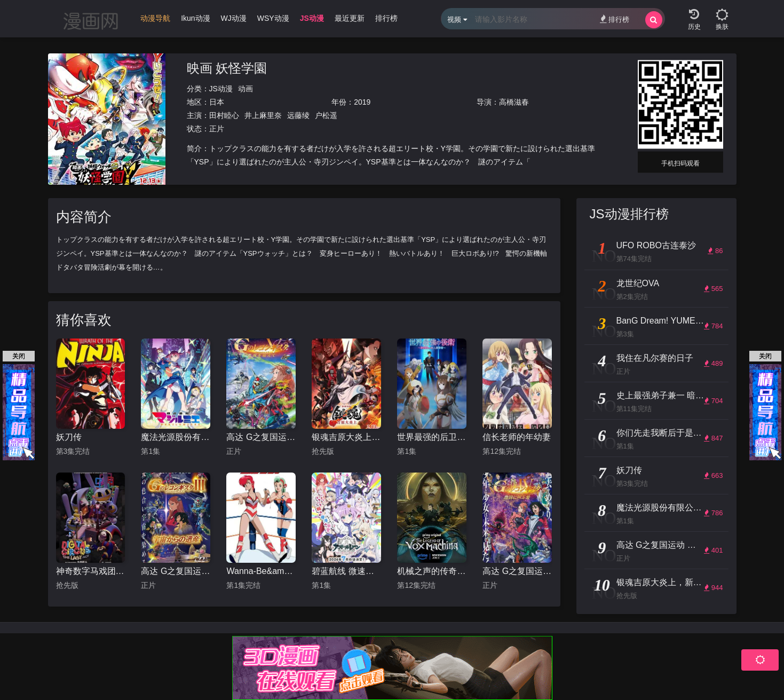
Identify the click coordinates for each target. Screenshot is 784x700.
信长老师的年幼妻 (517, 437)
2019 (362, 102)
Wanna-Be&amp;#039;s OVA (261, 571)
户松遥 (326, 115)
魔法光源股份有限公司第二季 (176, 437)
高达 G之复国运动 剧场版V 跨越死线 (261, 437)
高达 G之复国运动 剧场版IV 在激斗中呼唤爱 (517, 571)
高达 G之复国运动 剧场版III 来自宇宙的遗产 (176, 571)
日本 (217, 102)
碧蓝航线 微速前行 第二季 (346, 571)
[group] (155, 21)
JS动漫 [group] (312, 18)
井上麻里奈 (263, 115)
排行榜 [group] (386, 18)
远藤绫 (298, 115)
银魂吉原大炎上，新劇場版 (346, 437)
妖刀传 (69, 437)
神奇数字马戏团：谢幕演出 (91, 571)
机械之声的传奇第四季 (432, 571)
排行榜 (615, 19)
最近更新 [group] (350, 18)
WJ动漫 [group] (234, 18)
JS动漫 (221, 89)
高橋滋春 (514, 102)
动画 (246, 89)
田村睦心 (224, 115)
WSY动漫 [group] (273, 18)
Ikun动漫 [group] (195, 18)
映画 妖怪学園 (227, 68)
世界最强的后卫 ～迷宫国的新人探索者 (432, 437)
